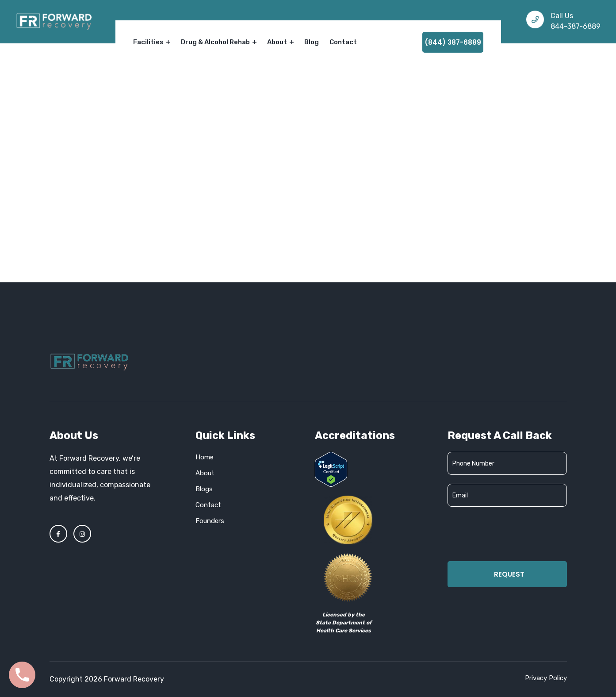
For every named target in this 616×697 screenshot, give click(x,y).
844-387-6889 (576, 26)
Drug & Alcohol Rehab (219, 42)
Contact (343, 42)
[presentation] (515, 533)
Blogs (204, 489)
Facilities (152, 42)
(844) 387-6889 (453, 42)
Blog (312, 42)
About (280, 42)
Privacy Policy (546, 678)
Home (276, 157)
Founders (210, 521)
